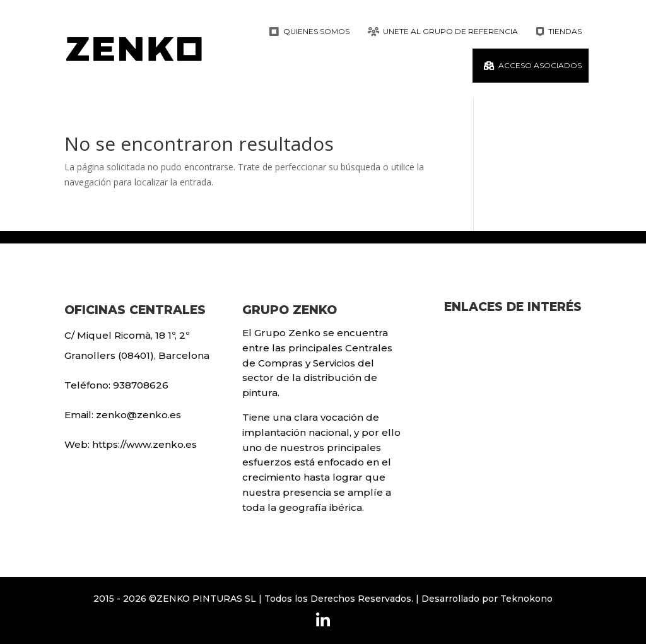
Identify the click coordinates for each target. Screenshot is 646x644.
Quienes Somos (316, 31)
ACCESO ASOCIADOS (540, 65)
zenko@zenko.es (138, 415)
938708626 (141, 385)
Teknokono (526, 599)
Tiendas (565, 31)
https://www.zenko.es (144, 444)
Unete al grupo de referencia (450, 31)
